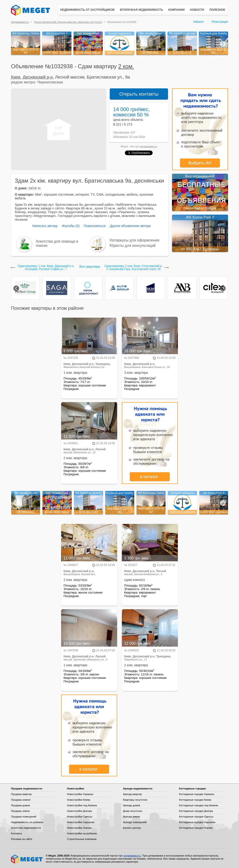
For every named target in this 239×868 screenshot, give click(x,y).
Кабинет (199, 22)
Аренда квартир (132, 794)
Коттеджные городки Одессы (196, 817)
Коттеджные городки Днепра (196, 811)
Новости (197, 10)
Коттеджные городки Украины (197, 794)
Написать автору (45, 226)
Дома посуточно (133, 811)
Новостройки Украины (80, 794)
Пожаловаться (95, 226)
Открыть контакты (139, 94)
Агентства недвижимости (26, 828)
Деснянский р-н (38, 77)
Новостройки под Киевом (82, 805)
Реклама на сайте (22, 839)
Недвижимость (20, 22)
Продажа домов (20, 805)
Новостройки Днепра (79, 811)
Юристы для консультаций (133, 246)
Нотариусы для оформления (135, 240)
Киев (16, 77)
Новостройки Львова (79, 828)
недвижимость (148, 146)
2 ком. (126, 66)
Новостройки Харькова (81, 822)
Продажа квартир (21, 794)
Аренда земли (131, 817)
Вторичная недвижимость (142, 10)
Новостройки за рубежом (82, 833)
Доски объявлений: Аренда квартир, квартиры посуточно (68, 22)
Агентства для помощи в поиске (57, 243)
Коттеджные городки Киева (195, 800)
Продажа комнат (21, 800)
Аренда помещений (135, 822)
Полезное (217, 10)
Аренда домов (132, 805)
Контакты (17, 833)
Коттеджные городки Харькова (197, 822)
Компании (176, 10)
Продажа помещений (24, 817)
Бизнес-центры (132, 828)
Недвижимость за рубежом (27, 822)
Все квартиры (90, 267)
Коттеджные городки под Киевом (199, 805)
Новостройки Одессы (80, 817)
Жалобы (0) (70, 226)
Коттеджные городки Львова (196, 828)
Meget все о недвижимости (27, 859)
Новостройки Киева (79, 800)
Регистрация (220, 22)
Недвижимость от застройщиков (87, 10)
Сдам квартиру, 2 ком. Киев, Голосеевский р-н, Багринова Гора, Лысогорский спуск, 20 (133, 268)
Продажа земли (20, 811)
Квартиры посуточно (135, 800)
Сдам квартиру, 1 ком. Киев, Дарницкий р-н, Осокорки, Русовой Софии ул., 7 (46, 268)
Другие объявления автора (130, 226)
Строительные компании (82, 839)
